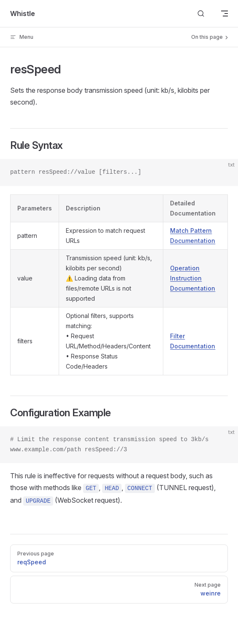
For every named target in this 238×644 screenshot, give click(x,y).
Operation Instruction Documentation (193, 278)
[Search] (201, 14)
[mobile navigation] (224, 13)
